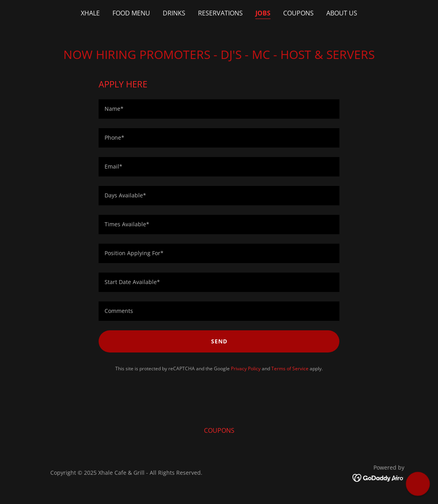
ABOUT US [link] (342, 13)
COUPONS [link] (298, 13)
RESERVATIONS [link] (220, 13)
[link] (378, 477)
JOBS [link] (263, 13)
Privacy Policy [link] (246, 369)
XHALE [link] (90, 13)
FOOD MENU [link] (131, 13)
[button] (418, 484)
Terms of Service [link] (290, 369)
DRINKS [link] (174, 13)
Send (219, 341)
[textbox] (219, 109)
